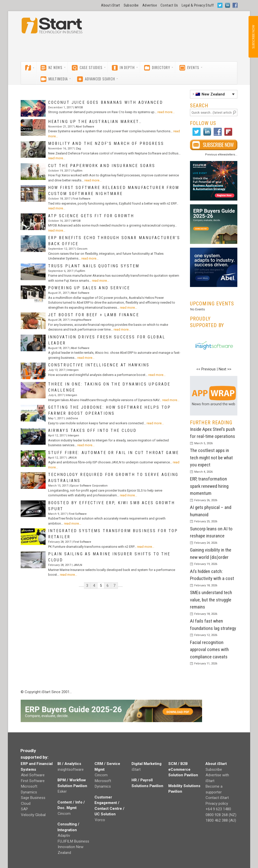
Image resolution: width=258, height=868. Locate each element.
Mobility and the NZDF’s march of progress (106, 143)
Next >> (225, 369)
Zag (78, 149)
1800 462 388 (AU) (221, 820)
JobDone (72, 418)
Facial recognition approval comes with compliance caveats (209, 650)
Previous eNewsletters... (221, 155)
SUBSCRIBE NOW (253, 37)
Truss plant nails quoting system (94, 266)
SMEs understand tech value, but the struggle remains (211, 600)
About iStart (110, 5)
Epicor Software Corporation (89, 486)
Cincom (82, 249)
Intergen (73, 370)
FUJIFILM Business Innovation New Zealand (73, 847)
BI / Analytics (69, 764)
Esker (62, 791)
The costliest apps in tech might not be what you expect (211, 458)
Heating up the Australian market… (95, 122)
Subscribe (131, 5)
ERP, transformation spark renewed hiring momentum (209, 486)
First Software (82, 199)
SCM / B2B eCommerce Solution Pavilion (183, 769)
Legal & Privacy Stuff (198, 5)
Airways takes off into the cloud (92, 430)
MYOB (79, 107)
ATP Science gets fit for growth (91, 216)
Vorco (100, 820)
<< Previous (206, 369)
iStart (136, 769)
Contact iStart (217, 798)
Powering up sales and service (89, 288)
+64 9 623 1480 (218, 809)
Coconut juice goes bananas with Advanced (106, 102)
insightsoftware (81, 320)
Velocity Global (33, 815)
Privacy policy (217, 803)
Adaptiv (64, 835)
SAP (24, 809)
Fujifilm (77, 171)
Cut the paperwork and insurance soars (102, 166)
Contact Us (169, 5)
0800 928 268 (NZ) (221, 815)
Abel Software (85, 127)
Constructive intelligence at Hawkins (99, 365)
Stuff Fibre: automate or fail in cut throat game (114, 453)
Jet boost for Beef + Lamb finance (94, 315)
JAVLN (72, 458)
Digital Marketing (147, 764)
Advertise (150, 5)
